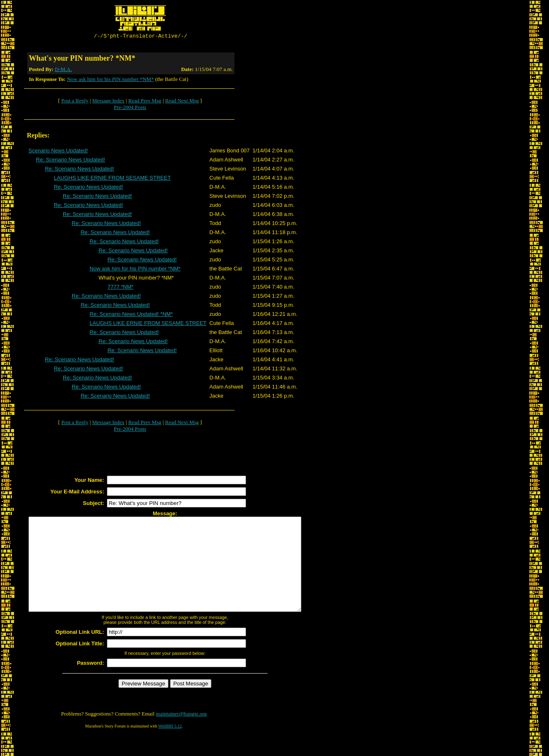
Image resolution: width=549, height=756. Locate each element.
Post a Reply (75, 102)
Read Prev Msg (145, 102)
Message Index (108, 102)
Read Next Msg (182, 102)
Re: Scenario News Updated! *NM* (131, 315)
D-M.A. (63, 70)
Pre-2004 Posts (130, 108)
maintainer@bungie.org (181, 733)
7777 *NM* (120, 288)
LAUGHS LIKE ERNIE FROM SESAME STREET (112, 179)
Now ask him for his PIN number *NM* (110, 80)
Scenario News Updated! (58, 152)
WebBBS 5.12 (170, 746)
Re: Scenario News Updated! (71, 161)
